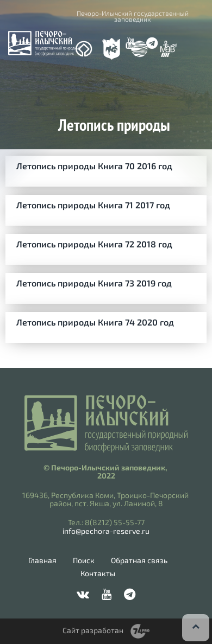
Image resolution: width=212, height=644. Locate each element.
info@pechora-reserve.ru (106, 531)
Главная (42, 560)
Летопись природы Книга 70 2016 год (94, 166)
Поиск (84, 560)
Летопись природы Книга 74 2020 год (95, 322)
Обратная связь (139, 560)
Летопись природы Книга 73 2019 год (94, 283)
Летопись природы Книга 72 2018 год (94, 244)
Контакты (98, 573)
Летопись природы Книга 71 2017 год (93, 205)
